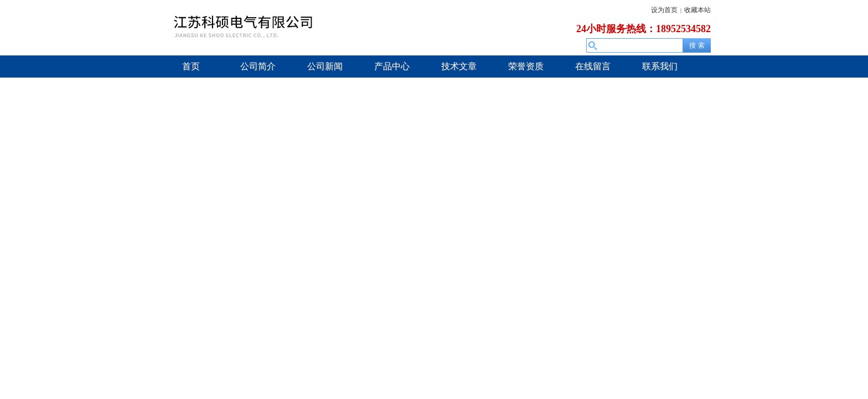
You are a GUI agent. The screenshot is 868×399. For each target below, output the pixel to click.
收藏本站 (697, 10)
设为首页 (664, 10)
